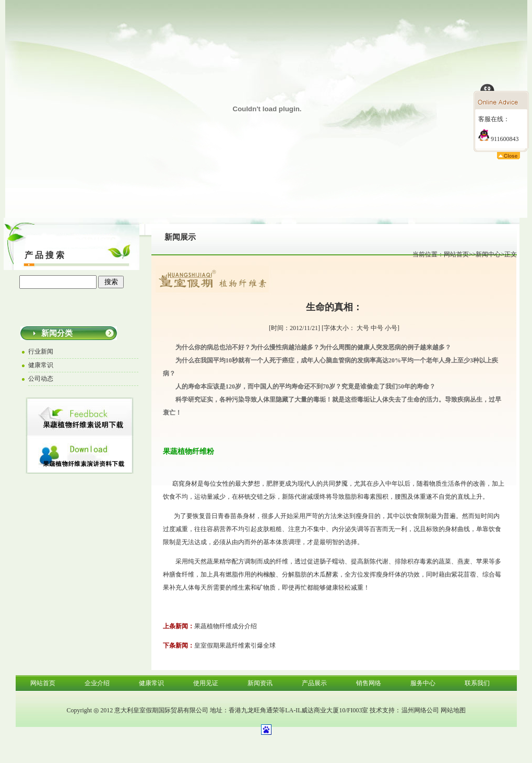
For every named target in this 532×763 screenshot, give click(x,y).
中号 (377, 328)
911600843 (499, 139)
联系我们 (477, 683)
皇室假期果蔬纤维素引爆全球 (235, 645)
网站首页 (456, 254)
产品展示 (314, 683)
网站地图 (453, 710)
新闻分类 (57, 333)
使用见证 (206, 683)
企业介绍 (97, 683)
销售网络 (369, 683)
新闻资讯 (260, 683)
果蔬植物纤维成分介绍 (226, 626)
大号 (363, 328)
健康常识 (151, 683)
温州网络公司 (420, 710)
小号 (391, 328)
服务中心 (423, 683)
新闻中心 (488, 254)
